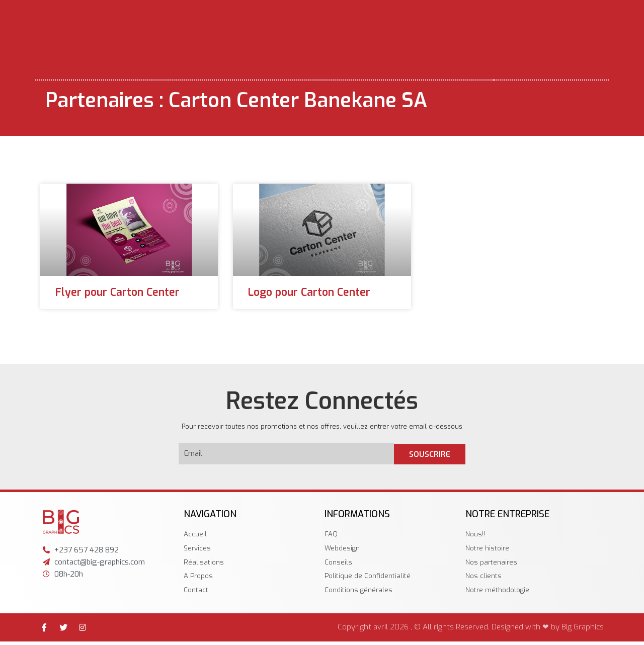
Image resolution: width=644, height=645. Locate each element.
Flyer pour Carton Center (117, 292)
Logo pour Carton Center (309, 292)
